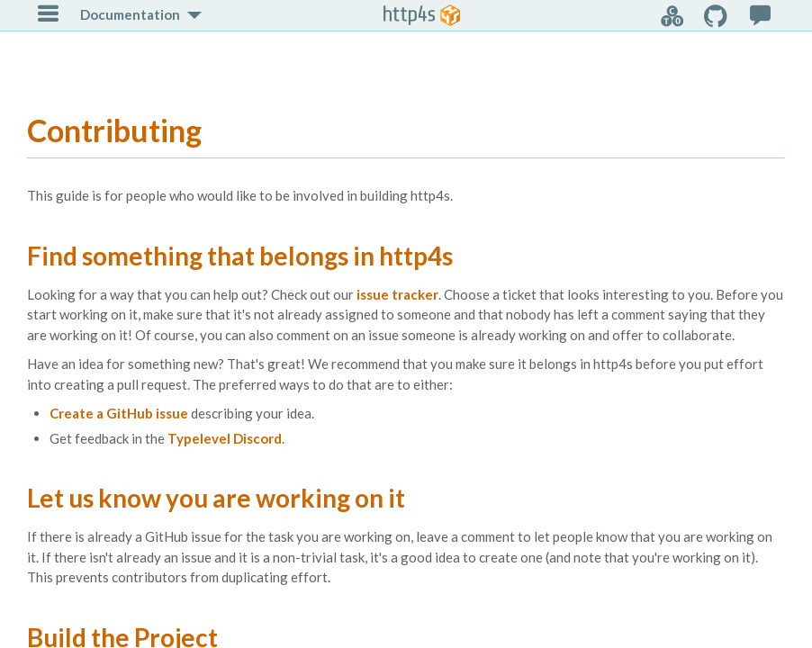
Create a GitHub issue (119, 413)
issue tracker (397, 294)
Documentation (130, 14)
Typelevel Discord (225, 438)
